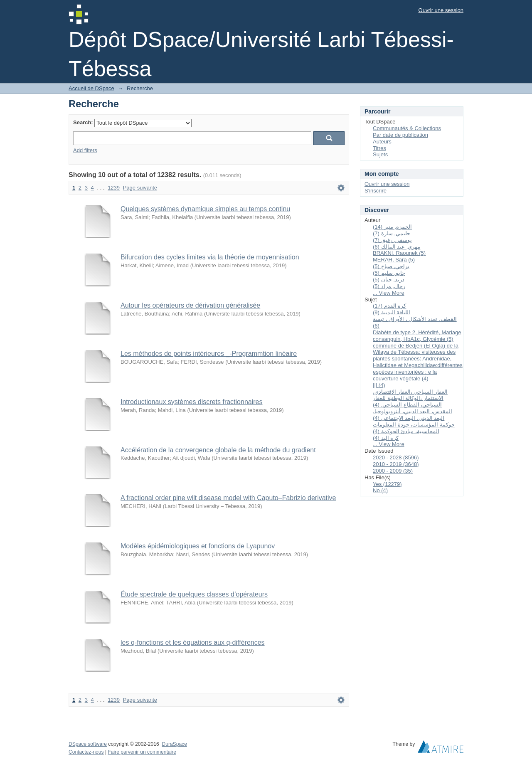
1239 (114, 188)
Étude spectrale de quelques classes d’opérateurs (194, 594)
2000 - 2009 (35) (393, 471)
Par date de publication (400, 135)
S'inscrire (376, 191)
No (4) (380, 490)
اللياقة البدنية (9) (392, 312)
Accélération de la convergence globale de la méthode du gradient (218, 450)
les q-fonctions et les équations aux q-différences (193, 642)
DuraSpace (174, 744)
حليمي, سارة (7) (392, 233)
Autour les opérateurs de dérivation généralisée (190, 305)
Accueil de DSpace (91, 88)
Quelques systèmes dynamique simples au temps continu (205, 209)
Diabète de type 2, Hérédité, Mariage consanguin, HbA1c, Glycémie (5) (417, 336)
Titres (379, 148)
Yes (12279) (387, 484)
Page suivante (140, 188)
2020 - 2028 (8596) (396, 457)
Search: (83, 122)
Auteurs (382, 142)
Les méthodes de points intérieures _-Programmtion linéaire (209, 354)
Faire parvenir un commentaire (142, 752)
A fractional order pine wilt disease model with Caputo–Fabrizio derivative (228, 498)
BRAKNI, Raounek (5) (399, 253)
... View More (389, 293)
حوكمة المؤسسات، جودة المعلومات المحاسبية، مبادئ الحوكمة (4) (414, 428)
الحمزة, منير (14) (392, 227)
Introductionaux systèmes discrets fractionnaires (191, 402)
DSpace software (88, 744)
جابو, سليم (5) (389, 273)
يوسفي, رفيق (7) (392, 240)
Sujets (380, 154)
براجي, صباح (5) (391, 266)
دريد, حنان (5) (389, 280)
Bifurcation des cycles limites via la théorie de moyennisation (210, 257)
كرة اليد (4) (386, 438)
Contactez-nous (86, 752)
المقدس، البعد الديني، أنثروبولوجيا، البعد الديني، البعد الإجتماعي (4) (413, 415)
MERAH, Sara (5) (394, 260)
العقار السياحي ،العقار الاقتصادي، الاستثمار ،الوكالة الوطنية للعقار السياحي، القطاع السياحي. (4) (410, 398)
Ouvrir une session (441, 10)
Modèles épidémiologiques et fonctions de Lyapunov (198, 546)
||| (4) (379, 385)
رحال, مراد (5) (389, 286)
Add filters (85, 150)
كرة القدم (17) (389, 306)
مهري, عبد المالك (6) (397, 247)
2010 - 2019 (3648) (396, 464)
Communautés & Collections (407, 128)
